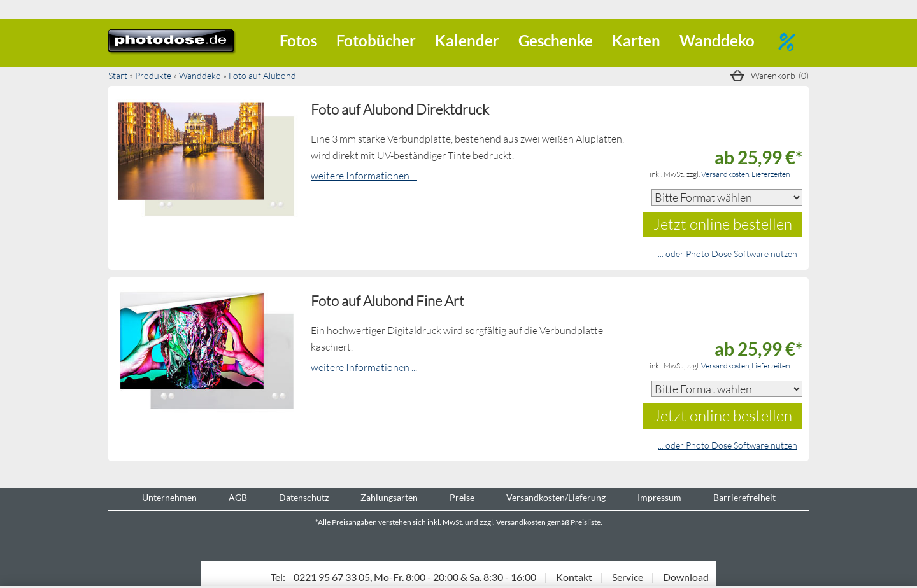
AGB (238, 498)
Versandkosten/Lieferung (556, 498)
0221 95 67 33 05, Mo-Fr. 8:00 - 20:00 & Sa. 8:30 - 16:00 (415, 577)
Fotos (298, 40)
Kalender (467, 40)
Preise (462, 498)
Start (118, 75)
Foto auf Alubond (262, 75)
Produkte (153, 75)
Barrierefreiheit (744, 498)
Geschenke (556, 40)
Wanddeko (717, 40)
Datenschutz (304, 498)
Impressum (659, 498)
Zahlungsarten (389, 498)
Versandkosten (725, 174)
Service (628, 577)
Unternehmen (169, 498)
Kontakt (574, 577)
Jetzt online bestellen (723, 224)
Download (686, 577)
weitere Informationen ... (364, 175)
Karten (636, 40)
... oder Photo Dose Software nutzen (728, 254)
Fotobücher (376, 40)
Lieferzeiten (771, 174)
